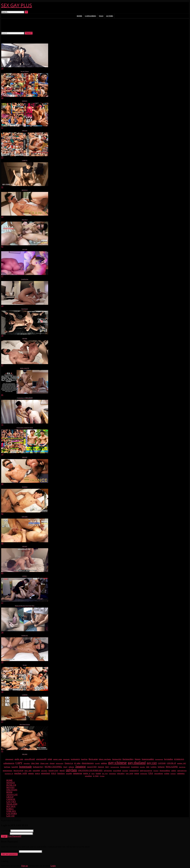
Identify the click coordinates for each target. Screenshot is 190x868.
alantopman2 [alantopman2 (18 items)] (9, 759)
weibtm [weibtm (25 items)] (167, 773)
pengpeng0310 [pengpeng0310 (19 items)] (134, 771)
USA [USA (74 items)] (151, 773)
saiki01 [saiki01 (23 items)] (174, 771)
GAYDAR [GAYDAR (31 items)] (162, 763)
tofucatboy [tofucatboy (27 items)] (121, 773)
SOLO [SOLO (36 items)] (54, 773)
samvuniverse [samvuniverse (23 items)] (182, 771)
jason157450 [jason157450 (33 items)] (92, 767)
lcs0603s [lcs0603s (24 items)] (154, 767)
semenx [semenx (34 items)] (31, 773)
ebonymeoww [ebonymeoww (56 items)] (88, 763)
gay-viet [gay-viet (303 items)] (152, 763)
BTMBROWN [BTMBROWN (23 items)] (179, 759)
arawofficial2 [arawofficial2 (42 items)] (30, 759)
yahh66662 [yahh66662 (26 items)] (181, 773)
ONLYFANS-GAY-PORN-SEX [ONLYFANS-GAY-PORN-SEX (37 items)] (90, 770)
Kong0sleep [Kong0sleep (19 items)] (135, 767)
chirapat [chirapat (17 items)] (52, 763)
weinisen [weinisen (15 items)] (173, 773)
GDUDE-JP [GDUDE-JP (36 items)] (171, 763)
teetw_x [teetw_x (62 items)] (87, 773)
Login (4, 836)
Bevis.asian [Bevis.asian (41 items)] (93, 759)
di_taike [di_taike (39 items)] (77, 763)
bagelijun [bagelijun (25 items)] (84, 759)
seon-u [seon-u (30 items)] (37, 773)
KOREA (10, 809)
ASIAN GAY (12, 795)
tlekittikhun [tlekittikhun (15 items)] (112, 773)
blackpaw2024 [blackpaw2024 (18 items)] (117, 759)
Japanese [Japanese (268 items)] (81, 766)
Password (5, 833)
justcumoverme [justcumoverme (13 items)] (115, 767)
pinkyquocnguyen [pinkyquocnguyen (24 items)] (146, 771)
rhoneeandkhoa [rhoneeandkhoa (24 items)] (165, 771)
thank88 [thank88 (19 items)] (98, 773)
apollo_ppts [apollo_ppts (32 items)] (19, 759)
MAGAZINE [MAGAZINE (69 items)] (172, 767)
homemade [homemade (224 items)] (25, 767)
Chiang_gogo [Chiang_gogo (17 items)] (44, 763)
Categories (91, 16)
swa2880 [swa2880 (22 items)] (69, 773)
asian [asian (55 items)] (50, 759)
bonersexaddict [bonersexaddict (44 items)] (148, 759)
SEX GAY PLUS (17, 5)
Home (79, 16)
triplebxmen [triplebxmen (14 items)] (144, 773)
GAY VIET (11, 802)
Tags (101, 16)
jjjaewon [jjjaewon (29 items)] (101, 767)
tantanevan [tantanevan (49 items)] (78, 773)
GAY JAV (11, 816)
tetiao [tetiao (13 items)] (93, 774)
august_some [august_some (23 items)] (58, 759)
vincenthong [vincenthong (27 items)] (158, 773)
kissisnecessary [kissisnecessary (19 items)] (125, 767)
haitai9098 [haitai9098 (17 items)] (15, 767)
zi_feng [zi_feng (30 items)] (96, 776)
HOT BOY (11, 806)
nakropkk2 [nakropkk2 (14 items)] (44, 771)
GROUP (10, 797)
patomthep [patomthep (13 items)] (125, 771)
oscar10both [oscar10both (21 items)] (117, 771)
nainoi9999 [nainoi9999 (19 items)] (36, 771)
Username (5, 831)
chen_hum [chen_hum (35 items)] (35, 763)
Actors (110, 16)
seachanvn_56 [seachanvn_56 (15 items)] (9, 773)
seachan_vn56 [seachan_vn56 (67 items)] (21, 773)
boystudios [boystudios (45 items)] (169, 759)
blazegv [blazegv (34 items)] (138, 759)
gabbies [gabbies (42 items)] (104, 763)
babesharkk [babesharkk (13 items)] (66, 759)
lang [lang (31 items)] (148, 767)
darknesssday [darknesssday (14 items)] (60, 763)
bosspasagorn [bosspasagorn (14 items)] (159, 759)
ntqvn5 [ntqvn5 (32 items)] (62, 770)
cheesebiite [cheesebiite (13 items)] (27, 763)
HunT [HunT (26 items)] (65, 767)
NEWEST (11, 783)
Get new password (9, 854)
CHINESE (11, 799)
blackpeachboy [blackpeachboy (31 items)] (128, 759)
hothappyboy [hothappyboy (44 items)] (38, 767)
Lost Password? (15, 836)
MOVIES (10, 787)
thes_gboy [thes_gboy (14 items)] (105, 773)
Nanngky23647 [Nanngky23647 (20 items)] (53, 771)
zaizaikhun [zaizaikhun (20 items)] (88, 776)
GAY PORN (12, 813)
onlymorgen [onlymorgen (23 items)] (108, 771)
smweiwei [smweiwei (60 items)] (45, 773)
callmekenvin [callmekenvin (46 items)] (9, 763)
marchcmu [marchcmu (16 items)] (182, 767)
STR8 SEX (11, 811)
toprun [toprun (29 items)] (137, 773)
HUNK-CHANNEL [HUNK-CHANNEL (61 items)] (53, 767)
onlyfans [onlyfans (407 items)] (71, 770)
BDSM (9, 792)
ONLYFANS (12, 790)
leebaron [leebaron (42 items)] (161, 767)
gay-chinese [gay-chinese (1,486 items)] (117, 763)
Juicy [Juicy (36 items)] (107, 767)
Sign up (24, 866)
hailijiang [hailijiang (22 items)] (7, 767)
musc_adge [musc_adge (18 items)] (28, 771)
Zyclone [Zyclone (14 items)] (102, 776)
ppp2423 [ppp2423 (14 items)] (156, 771)
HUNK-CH (11, 785)
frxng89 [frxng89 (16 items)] (97, 763)
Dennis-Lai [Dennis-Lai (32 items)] (69, 763)
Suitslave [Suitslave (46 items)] (61, 773)
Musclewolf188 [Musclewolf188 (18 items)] (18, 771)
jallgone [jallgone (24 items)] (71, 767)
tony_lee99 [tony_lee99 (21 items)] (130, 773)
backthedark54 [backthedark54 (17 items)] (75, 759)
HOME (9, 780)
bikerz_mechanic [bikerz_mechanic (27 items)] (105, 759)
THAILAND (12, 804)
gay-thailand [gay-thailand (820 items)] (137, 763)
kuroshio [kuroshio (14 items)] (142, 767)
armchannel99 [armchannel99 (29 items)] (41, 759)
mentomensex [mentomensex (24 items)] (8, 771)
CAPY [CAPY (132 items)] (19, 763)
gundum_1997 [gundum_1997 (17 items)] (182, 763)
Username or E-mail (10, 851)
